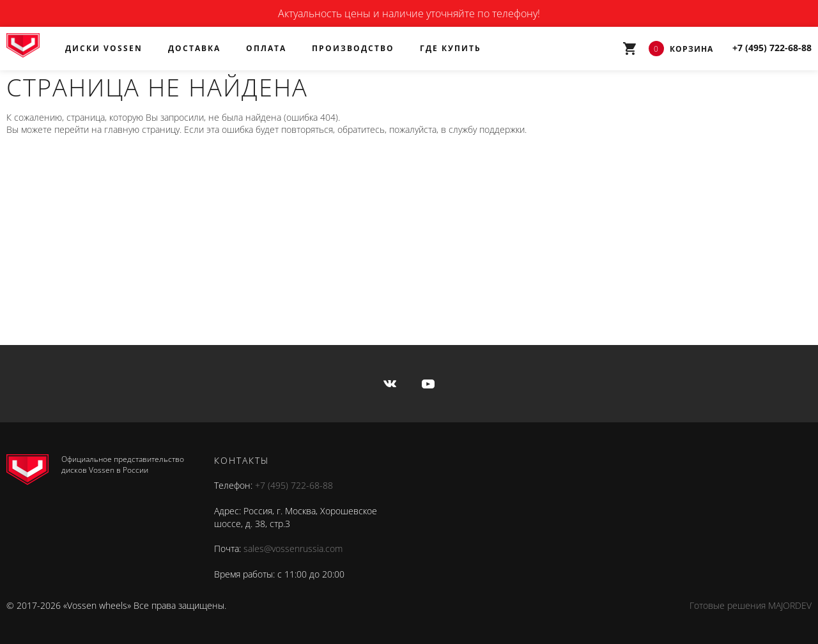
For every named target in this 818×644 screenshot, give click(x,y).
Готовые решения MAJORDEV (751, 605)
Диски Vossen (104, 48)
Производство (353, 48)
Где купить (451, 48)
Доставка (194, 48)
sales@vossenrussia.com (293, 548)
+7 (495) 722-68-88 (294, 485)
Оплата (266, 48)
